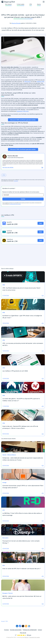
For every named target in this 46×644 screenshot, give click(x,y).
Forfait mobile (21, 4)
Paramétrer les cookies (34, 637)
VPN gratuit (27, 82)
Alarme (39, 4)
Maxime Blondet (16, 23)
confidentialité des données (15, 204)
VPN (31, 4)
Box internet (8, 4)
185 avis (29, 635)
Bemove (27, 637)
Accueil (3, 621)
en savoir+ (16, 181)
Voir (41, 223)
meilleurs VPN (40, 82)
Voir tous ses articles (8, 167)
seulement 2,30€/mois (23, 111)
